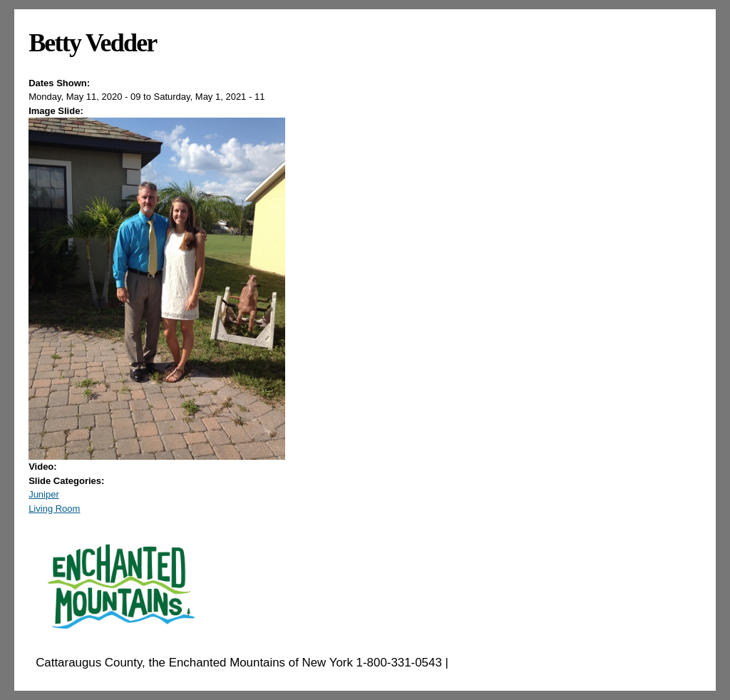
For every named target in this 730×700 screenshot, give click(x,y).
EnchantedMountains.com (521, 663)
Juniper (44, 494)
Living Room (54, 509)
